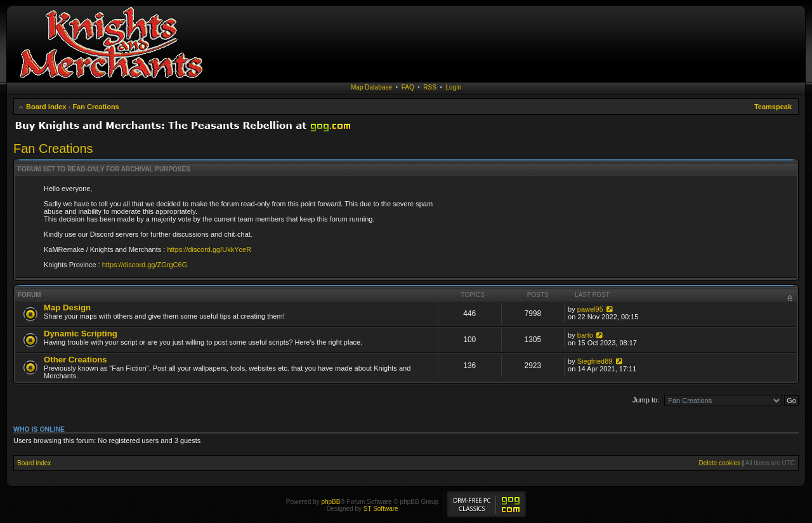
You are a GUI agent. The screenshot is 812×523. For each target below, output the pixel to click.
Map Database (371, 87)
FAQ (408, 87)
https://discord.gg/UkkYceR (209, 249)
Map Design (67, 308)
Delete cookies (719, 463)
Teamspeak (773, 107)
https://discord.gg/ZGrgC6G (145, 265)
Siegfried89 (595, 361)
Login (454, 87)
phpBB (331, 502)
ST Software (381, 509)
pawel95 (590, 309)
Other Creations (75, 360)
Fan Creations (95, 107)
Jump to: (646, 400)
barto (585, 335)
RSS (430, 87)
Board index (46, 107)
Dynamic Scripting (81, 334)
